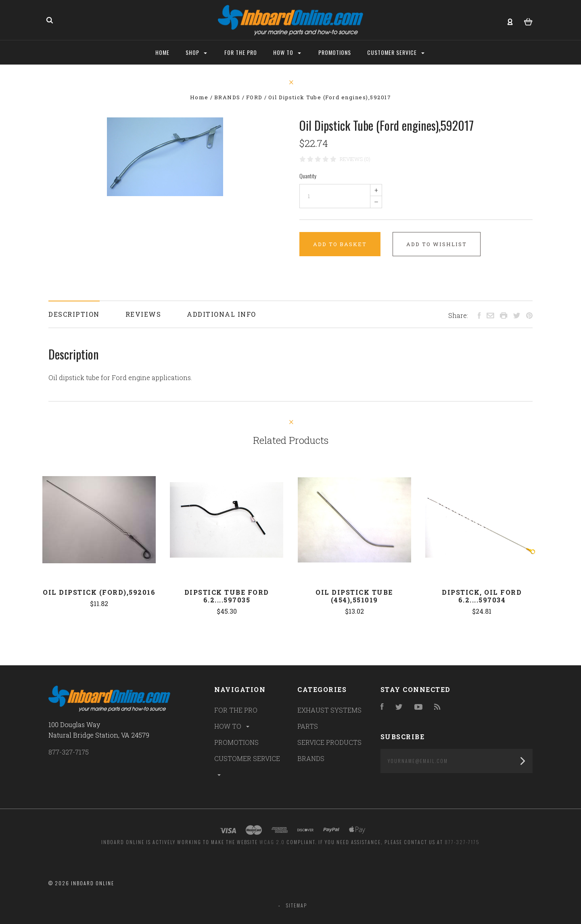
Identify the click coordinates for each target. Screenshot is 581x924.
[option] (165, 157)
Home (162, 52)
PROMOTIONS (236, 742)
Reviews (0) (355, 159)
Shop (196, 52)
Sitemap (297, 905)
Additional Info (222, 314)
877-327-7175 (69, 752)
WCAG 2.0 (272, 842)
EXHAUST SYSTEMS (329, 710)
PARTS (308, 726)
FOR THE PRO (236, 710)
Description (74, 314)
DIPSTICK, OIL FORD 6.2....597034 (482, 596)
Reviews (143, 314)
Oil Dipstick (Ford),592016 (99, 592)
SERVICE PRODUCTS (329, 742)
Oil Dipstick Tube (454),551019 (354, 596)
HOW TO (232, 726)
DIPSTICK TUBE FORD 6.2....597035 (227, 596)
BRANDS (311, 758)
